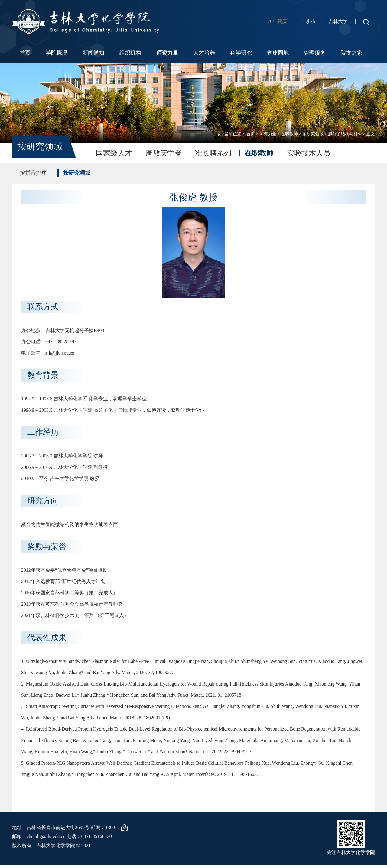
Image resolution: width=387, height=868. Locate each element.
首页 (25, 53)
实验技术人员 (309, 153)
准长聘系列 (213, 153)
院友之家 (352, 53)
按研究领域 (313, 134)
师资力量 (167, 53)
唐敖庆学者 (164, 153)
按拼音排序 (33, 173)
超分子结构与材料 (345, 134)
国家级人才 (114, 153)
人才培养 (204, 53)
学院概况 (57, 53)
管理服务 (315, 53)
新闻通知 (93, 53)
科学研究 (241, 53)
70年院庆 (277, 21)
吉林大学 (338, 21)
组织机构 (130, 53)
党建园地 (278, 53)
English (308, 21)
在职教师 (289, 134)
